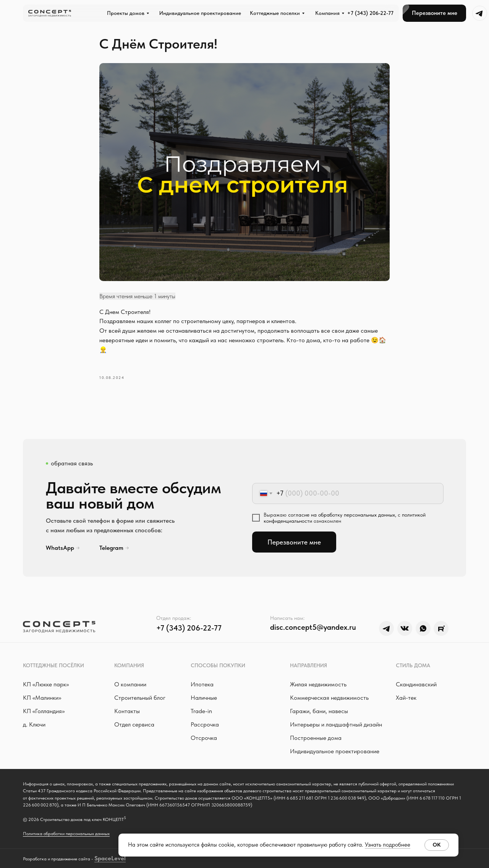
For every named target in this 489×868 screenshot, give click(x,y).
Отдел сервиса (134, 724)
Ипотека (202, 684)
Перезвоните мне (294, 542)
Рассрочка (205, 724)
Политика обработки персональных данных (66, 834)
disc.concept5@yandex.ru (313, 627)
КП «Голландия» (44, 711)
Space (103, 858)
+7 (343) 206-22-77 (370, 13)
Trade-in (201, 711)
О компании (130, 684)
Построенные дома (316, 738)
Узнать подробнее (388, 845)
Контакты (127, 711)
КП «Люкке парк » (46, 684)
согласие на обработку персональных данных (342, 515)
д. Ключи (34, 724)
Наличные (204, 698)
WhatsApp (60, 548)
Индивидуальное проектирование (335, 751)
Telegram (111, 548)
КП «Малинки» (42, 698)
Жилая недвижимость (318, 684)
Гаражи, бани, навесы (319, 711)
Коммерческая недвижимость (329, 698)
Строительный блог (140, 698)
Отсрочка (204, 738)
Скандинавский (416, 684)
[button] (434, 13)
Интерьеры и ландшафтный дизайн (336, 724)
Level (118, 858)
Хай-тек (406, 698)
